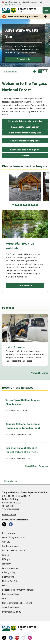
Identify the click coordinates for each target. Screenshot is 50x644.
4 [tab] (21, 205)
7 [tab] (29, 205)
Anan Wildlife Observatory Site (25, 133)
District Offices (9, 515)
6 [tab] (26, 205)
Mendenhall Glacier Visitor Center (25, 121)
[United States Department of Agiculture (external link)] (7, 10)
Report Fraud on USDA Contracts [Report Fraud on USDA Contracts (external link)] (18, 590)
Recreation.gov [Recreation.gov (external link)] (9, 533)
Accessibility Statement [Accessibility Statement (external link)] (14, 537)
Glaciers (25, 155)
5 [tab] (24, 205)
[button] (35, 71)
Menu (46, 10)
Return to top (11, 481)
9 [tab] (34, 205)
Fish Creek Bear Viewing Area (25, 141)
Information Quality (12, 612)
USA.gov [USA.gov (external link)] (6, 559)
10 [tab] (37, 205)
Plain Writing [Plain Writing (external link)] (8, 577)
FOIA (4, 586)
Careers (6, 555)
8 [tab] (32, 205)
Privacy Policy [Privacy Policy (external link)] (9, 572)
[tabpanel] (25, 187)
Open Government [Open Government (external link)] (11, 607)
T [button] (40, 71)
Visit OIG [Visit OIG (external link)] (6, 542)
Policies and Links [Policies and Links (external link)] (11, 594)
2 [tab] (16, 205)
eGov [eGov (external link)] (5, 599)
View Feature (25, 285)
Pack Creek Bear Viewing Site (25, 150)
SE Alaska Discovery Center (25, 127)
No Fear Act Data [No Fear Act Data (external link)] (10, 581)
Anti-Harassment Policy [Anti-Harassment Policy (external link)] (13, 551)
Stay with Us (24, 59)
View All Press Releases (37, 466)
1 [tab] (13, 205)
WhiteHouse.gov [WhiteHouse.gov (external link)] (10, 568)
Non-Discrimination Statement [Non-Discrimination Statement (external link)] (17, 603)
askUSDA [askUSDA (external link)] (7, 564)
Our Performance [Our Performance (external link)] (10, 546)
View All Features (40, 373)
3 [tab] (18, 205)
